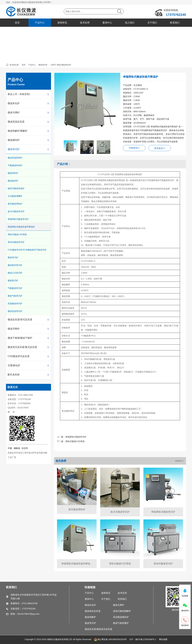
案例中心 (107, 23)
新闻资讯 (62, 23)
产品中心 (40, 23)
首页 (17, 23)
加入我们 (130, 23)
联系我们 (175, 23)
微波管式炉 (43, 65)
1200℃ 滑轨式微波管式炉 (61, 65)
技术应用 (85, 23)
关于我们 (152, 23)
